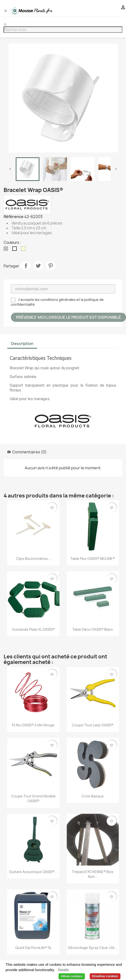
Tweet (38, 266)
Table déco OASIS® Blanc (93, 629)
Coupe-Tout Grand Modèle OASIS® (33, 798)
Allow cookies (72, 976)
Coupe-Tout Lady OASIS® (93, 725)
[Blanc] (15, 250)
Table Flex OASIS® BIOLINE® (93, 559)
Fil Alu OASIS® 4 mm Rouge (33, 725)
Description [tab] (22, 344)
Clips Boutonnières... (33, 559)
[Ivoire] (24, 250)
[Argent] (7, 250)
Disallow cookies (105, 976)
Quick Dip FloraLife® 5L (33, 948)
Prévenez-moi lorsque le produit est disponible (68, 317)
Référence (14, 217)
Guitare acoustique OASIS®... (33, 872)
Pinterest (51, 266)
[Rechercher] (63, 30)
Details (63, 970)
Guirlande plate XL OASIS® (33, 629)
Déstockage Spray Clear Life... (93, 948)
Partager (26, 266)
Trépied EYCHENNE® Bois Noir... (93, 874)
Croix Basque (93, 796)
